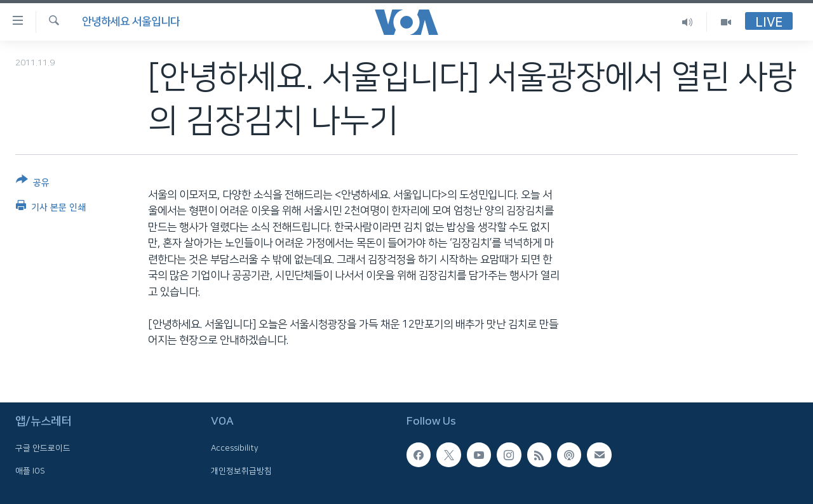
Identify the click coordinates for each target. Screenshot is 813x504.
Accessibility (235, 448)
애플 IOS (30, 470)
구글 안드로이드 (43, 448)
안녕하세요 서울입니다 (131, 22)
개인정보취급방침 (241, 470)
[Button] (33, 184)
